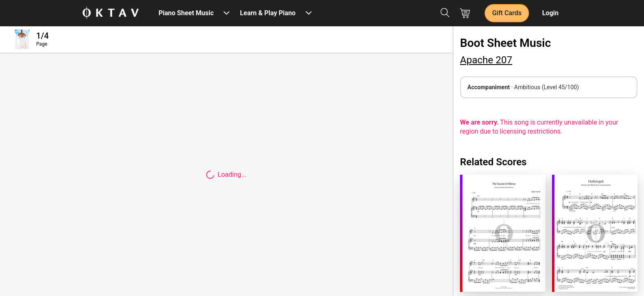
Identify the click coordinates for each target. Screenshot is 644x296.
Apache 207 (486, 60)
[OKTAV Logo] (110, 13)
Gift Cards (507, 13)
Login (550, 13)
